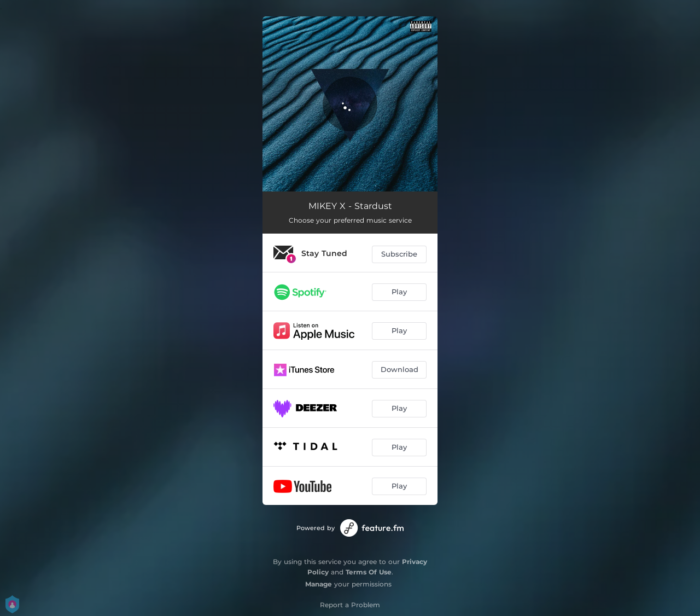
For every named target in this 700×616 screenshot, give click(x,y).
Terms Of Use (369, 572)
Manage (319, 584)
